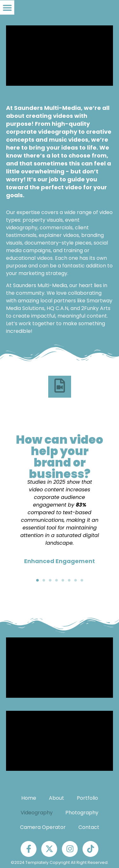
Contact (89, 827)
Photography (82, 813)
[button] (7, 7)
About (56, 798)
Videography (37, 813)
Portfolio (87, 798)
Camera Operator (43, 827)
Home (29, 798)
